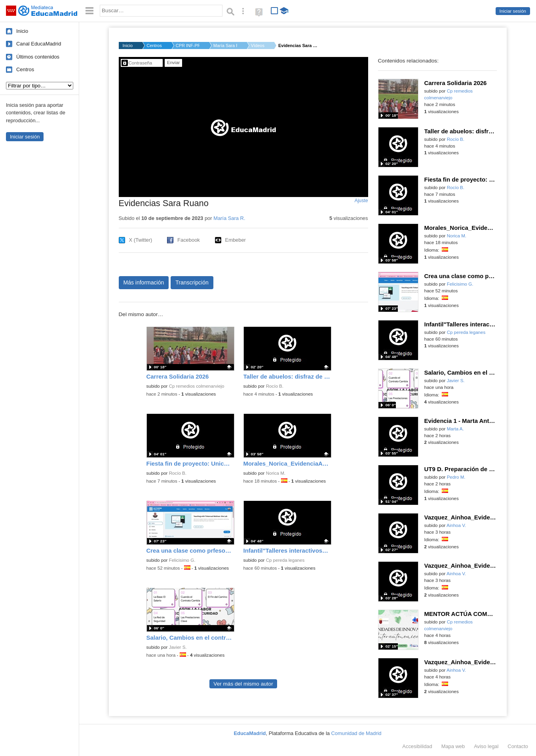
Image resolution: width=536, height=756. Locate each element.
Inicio (22, 31)
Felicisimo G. (182, 560)
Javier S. (178, 647)
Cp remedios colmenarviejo (197, 386)
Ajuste (361, 201)
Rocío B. (275, 386)
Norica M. (276, 473)
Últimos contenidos (38, 57)
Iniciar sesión (513, 11)
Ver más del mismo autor (243, 684)
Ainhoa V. (456, 525)
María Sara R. (225, 45)
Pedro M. (456, 477)
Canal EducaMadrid (39, 44)
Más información (144, 282)
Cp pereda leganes (285, 560)
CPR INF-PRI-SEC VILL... (188, 45)
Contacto (518, 746)
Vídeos (258, 45)
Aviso (486, 746)
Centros (25, 69)
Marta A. (455, 429)
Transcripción (192, 282)
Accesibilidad (417, 746)
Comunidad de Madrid (356, 733)
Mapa (453, 746)
